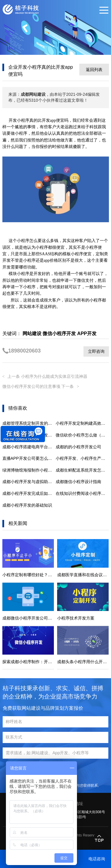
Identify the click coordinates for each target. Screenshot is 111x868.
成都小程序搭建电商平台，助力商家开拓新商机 (29, 447)
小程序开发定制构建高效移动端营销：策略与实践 (82, 423)
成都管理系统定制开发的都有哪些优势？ (29, 423)
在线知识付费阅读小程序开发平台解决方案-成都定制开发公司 (82, 493)
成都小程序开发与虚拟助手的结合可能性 (29, 482)
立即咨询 (96, 351)
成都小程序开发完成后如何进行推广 (29, 493)
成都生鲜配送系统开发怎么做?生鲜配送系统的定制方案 (82, 470)
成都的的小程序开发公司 (78, 447)
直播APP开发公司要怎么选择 (29, 458)
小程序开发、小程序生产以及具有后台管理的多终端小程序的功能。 (82, 458)
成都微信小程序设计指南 (78, 482)
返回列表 (94, 70)
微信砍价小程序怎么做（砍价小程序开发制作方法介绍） (82, 435)
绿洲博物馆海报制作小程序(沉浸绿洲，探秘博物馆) (29, 470)
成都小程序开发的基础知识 (27, 505)
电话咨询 (97, 859)
